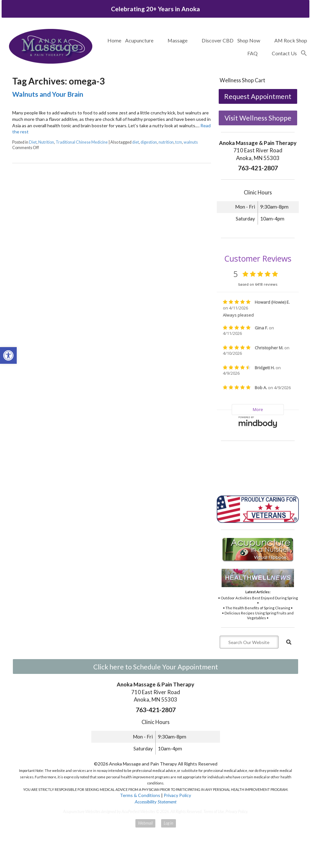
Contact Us (284, 53)
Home (114, 40)
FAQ (252, 53)
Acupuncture (139, 40)
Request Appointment (258, 96)
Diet (33, 142)
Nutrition (46, 142)
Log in (169, 823)
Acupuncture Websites (82, 812)
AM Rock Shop (291, 40)
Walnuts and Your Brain (48, 94)
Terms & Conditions (140, 795)
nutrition (166, 142)
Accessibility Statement (156, 802)
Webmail (145, 823)
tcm (179, 142)
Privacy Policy (177, 795)
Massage (178, 40)
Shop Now (249, 40)
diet (136, 142)
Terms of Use (214, 812)
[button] (304, 53)
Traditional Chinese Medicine (82, 142)
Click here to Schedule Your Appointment (156, 667)
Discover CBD (218, 40)
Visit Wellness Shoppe (258, 118)
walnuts (191, 142)
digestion (149, 142)
